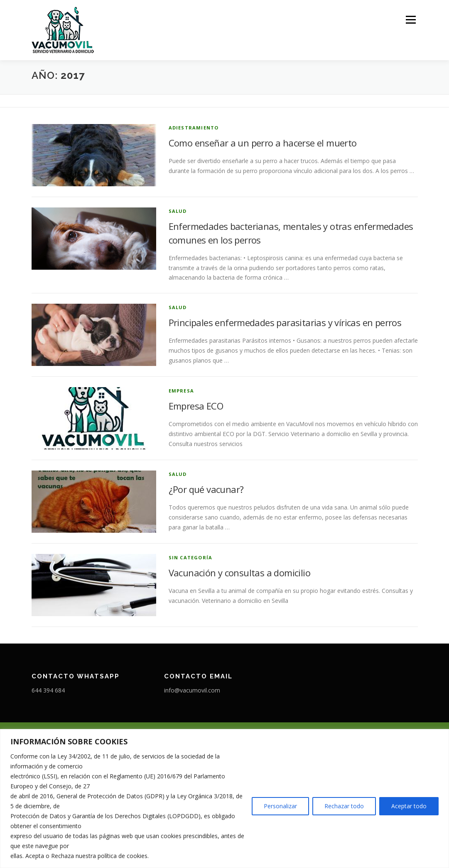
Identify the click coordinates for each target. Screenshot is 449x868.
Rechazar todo (344, 806)
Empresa (181, 391)
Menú (411, 20)
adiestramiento (194, 128)
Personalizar (280, 806)
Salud (178, 211)
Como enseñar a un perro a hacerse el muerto (263, 143)
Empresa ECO (196, 406)
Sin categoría (191, 557)
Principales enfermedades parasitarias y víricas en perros (285, 322)
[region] (224, 799)
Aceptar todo (409, 806)
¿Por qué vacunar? (206, 489)
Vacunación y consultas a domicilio (240, 573)
